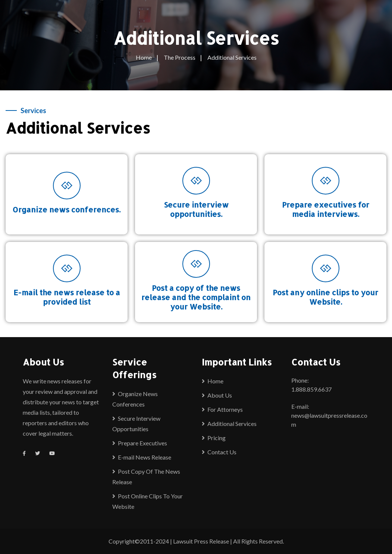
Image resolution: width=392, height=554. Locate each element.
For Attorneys (225, 409)
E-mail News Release (145, 457)
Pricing (217, 438)
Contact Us (222, 452)
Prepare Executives (142, 443)
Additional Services (232, 424)
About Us (220, 395)
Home (215, 381)
